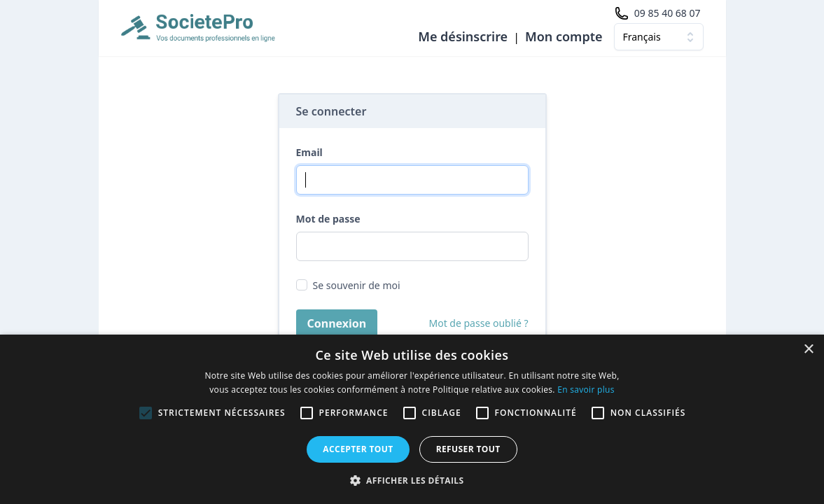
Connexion (337, 323)
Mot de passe (328, 219)
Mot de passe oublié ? (479, 323)
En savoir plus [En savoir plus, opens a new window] (586, 390)
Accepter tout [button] (358, 449)
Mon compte (564, 36)
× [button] (808, 350)
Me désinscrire (463, 36)
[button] (412, 480)
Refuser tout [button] (468, 449)
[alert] (412, 419)
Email (309, 152)
